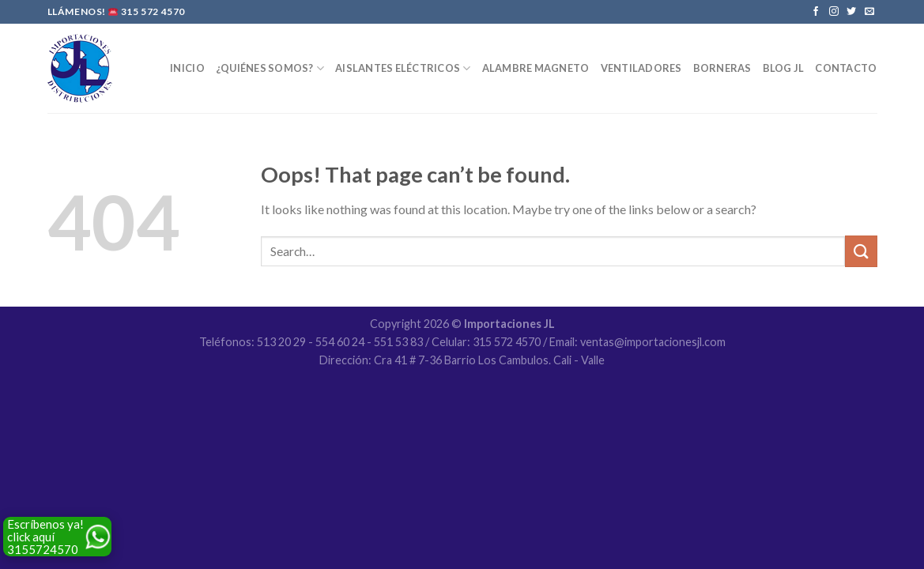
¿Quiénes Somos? (270, 68)
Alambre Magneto (536, 68)
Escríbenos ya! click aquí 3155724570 (45, 537)
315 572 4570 (153, 11)
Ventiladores (641, 68)
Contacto (846, 68)
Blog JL (784, 68)
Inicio (187, 68)
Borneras (722, 68)
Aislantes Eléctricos (403, 68)
